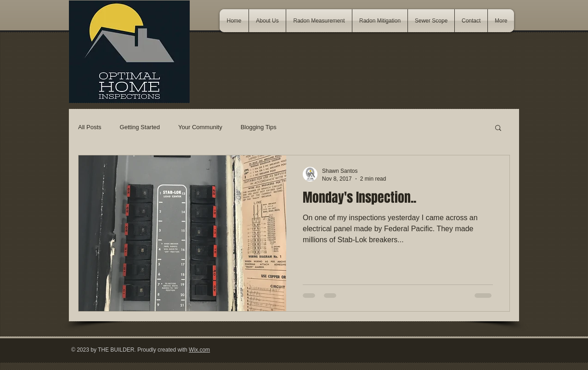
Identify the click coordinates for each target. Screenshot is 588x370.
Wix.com (199, 350)
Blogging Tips (259, 127)
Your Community (200, 127)
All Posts (90, 127)
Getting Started (140, 127)
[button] (498, 128)
